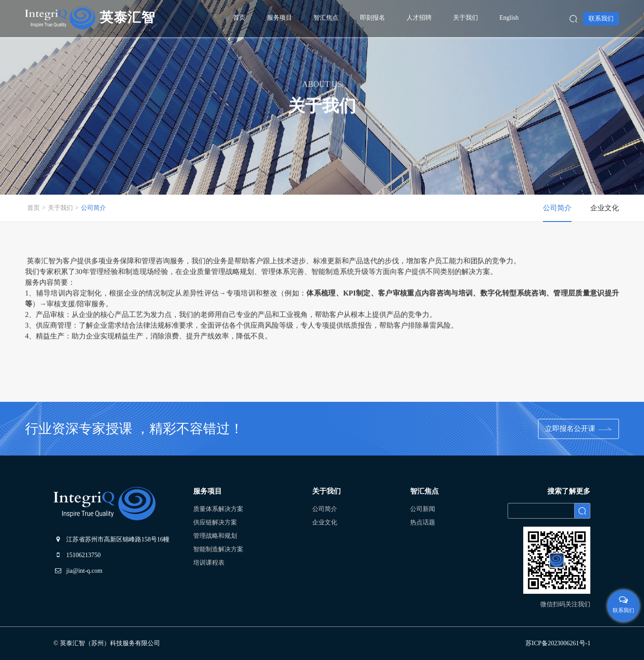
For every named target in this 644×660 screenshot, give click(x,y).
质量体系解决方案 (218, 509)
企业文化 (325, 522)
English (509, 18)
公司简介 (93, 208)
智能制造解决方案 (218, 549)
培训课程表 (209, 563)
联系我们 (601, 19)
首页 (34, 208)
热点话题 (423, 522)
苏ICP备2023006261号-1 (558, 643)
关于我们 (60, 208)
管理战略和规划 (215, 536)
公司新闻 (423, 509)
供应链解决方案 (215, 522)
